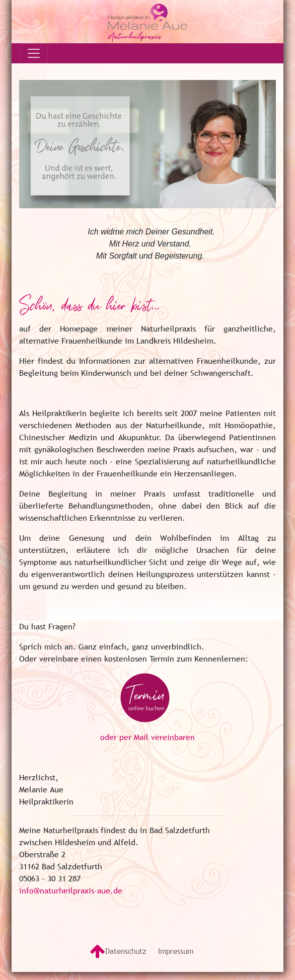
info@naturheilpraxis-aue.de (71, 890)
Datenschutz (126, 951)
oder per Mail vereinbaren (148, 737)
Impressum (176, 951)
